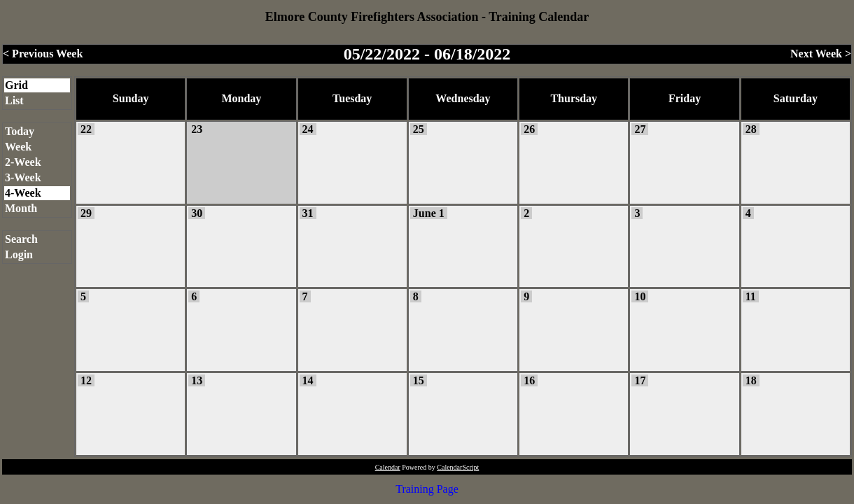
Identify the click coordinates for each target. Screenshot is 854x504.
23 (197, 129)
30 (197, 213)
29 (86, 213)
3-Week (23, 177)
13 (197, 380)
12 (86, 380)
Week (18, 147)
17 (640, 380)
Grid (16, 85)
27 (640, 129)
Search (21, 239)
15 (419, 380)
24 (308, 129)
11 (751, 296)
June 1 (429, 213)
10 (640, 296)
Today (20, 131)
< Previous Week (43, 54)
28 (751, 129)
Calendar (388, 467)
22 (86, 129)
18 (751, 380)
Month (21, 208)
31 (308, 213)
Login (19, 254)
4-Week (23, 193)
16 (529, 380)
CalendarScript (458, 467)
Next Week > (821, 54)
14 (308, 380)
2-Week (23, 162)
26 (529, 129)
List (14, 100)
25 (419, 129)
